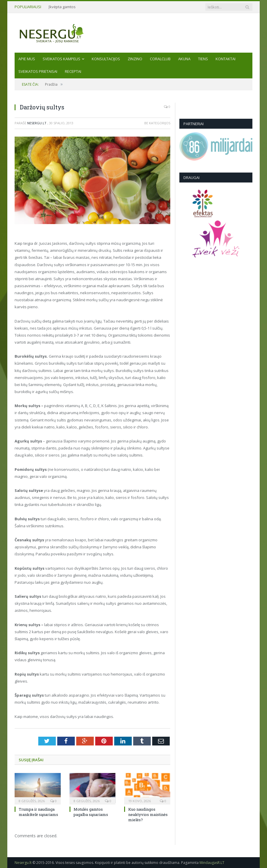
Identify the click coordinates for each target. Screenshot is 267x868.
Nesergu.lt (37, 123)
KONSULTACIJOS (106, 59)
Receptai (73, 71)
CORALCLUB (160, 59)
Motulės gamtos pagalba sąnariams (91, 812)
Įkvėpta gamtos (62, 7)
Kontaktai (226, 59)
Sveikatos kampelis (61, 59)
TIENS (203, 59)
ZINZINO (135, 59)
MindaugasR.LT (212, 863)
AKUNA (184, 59)
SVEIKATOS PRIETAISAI (38, 71)
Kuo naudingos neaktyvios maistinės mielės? (148, 814)
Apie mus (27, 59)
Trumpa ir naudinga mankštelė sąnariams (38, 812)
